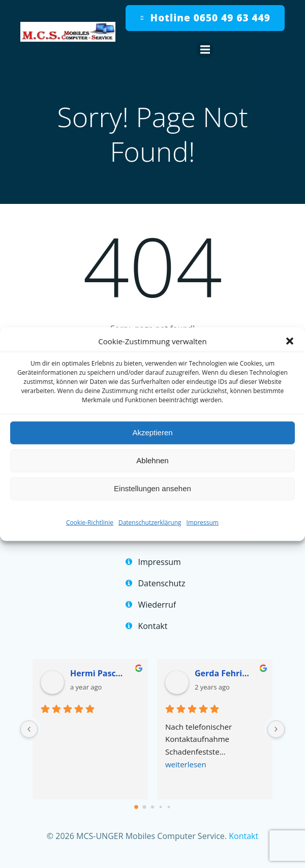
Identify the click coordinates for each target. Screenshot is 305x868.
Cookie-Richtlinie (90, 522)
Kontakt (243, 836)
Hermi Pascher (99, 673)
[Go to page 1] (145, 807)
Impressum (203, 522)
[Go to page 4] (169, 807)
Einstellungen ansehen (152, 488)
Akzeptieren (152, 432)
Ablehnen (152, 460)
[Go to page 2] (152, 807)
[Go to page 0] (136, 807)
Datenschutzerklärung (150, 522)
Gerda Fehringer (223, 673)
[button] (290, 341)
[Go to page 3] (161, 807)
